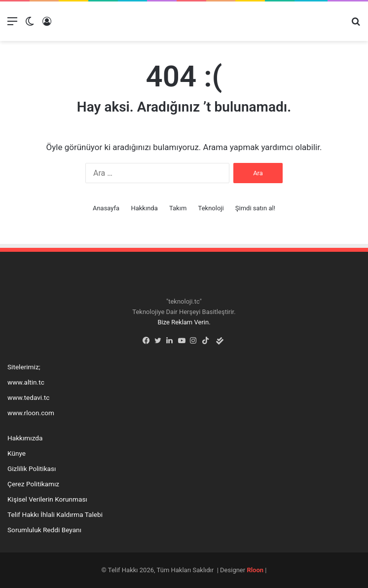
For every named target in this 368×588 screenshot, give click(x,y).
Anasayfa (106, 208)
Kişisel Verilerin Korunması (47, 499)
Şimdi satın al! (255, 208)
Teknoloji (211, 208)
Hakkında (144, 208)
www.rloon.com (31, 413)
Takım (178, 208)
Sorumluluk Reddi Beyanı (44, 530)
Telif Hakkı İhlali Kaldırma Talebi (55, 514)
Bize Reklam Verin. (184, 322)
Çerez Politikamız (33, 484)
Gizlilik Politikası (32, 469)
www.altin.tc (26, 382)
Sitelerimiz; (24, 367)
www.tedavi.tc (28, 397)
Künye (17, 453)
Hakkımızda (25, 438)
